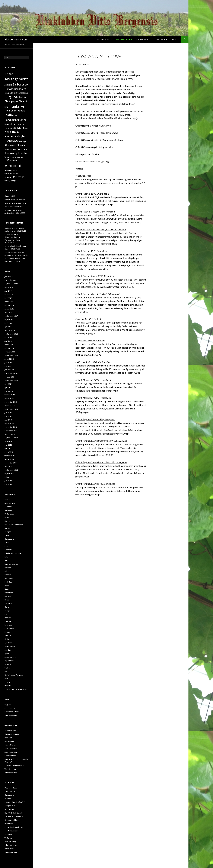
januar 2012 (9, 459)
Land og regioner (11, 564)
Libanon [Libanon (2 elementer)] (8, 124)
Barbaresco (9, 514)
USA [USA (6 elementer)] (7, 160)
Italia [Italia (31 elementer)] (9, 115)
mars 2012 (9, 452)
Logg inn (8, 705)
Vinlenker (161, 39)
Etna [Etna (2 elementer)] (6, 107)
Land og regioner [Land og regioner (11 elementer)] (15, 120)
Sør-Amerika (10, 646)
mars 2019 (9, 294)
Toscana (8, 664)
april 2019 (8, 291)
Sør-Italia (8, 650)
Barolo (7, 517)
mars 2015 (9, 366)
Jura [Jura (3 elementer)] (15, 116)
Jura (6, 560)
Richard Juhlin (10, 756)
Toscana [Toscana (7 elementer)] (9, 153)
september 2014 (11, 380)
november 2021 (11, 280)
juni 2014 (8, 384)
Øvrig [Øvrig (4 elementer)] (7, 180)
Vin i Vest (8, 834)
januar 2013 (9, 423)
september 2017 (11, 316)
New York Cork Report (13, 813)
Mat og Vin (9, 578)
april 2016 (8, 341)
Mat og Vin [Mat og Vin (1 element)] (8, 128)
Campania (8, 532)
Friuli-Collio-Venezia (13, 553)
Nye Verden (9, 596)
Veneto (7, 682)
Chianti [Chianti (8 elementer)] (23, 101)
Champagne (9, 539)
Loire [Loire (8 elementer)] (14, 124)
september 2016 (11, 334)
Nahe (7, 589)
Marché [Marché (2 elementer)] (21, 124)
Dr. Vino (8, 799)
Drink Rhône (9, 741)
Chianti (7, 542)
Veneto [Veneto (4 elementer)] (13, 160)
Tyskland (8, 668)
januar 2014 (9, 398)
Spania (7, 653)
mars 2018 (9, 302)
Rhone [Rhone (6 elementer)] (8, 145)
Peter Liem (9, 824)
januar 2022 (9, 277)
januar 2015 (9, 370)
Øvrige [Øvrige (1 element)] (13, 181)
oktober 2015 (10, 352)
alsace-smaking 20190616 (15, 207)
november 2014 (11, 373)
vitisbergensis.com (16, 39)
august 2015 (9, 359)
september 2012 (11, 438)
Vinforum (8, 838)
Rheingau (8, 625)
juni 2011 (8, 481)
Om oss (174, 39)
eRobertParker (10, 745)
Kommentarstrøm (12, 712)
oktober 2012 (10, 434)
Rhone (7, 632)
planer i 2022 (10, 196)
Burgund (8, 528)
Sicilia (7, 639)
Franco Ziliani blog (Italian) (15, 802)
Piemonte (8, 618)
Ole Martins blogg (12, 820)
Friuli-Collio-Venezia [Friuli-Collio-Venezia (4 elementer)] (15, 111)
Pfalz (6, 614)
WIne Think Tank (11, 852)
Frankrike (8, 550)
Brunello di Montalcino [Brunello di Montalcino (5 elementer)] (16, 93)
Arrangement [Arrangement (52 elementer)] (16, 79)
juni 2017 (8, 323)
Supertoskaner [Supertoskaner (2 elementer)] (11, 149)
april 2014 (8, 388)
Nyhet (7, 600)
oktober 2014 (10, 377)
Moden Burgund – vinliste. (15, 200)
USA (6, 679)
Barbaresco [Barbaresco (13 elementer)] (20, 84)
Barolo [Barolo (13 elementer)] (9, 89)
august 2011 (9, 474)
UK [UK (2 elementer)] (27, 153)
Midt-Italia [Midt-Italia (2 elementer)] (17, 128)
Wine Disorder (10, 849)
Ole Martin (9, 259)
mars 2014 (9, 391)
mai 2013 (8, 416)
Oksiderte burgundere (14, 816)
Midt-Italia (9, 582)
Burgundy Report (11, 788)
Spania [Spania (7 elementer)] (21, 145)
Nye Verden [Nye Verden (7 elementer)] (11, 136)
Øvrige (7, 611)
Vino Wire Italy (10, 842)
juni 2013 (8, 413)
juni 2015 (8, 363)
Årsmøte (8, 507)
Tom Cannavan (10, 769)
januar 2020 (9, 287)
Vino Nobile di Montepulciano (16, 689)
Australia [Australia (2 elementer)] (8, 85)
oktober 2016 (10, 330)
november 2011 (11, 463)
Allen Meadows (11, 730)
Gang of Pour (10, 806)
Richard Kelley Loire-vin (14, 827)
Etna (6, 546)
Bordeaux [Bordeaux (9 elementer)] (20, 89)
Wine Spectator (11, 773)
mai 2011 (8, 484)
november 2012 (11, 431)
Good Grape (9, 809)
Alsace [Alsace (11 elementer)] (9, 74)
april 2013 (8, 420)
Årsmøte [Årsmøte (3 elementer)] (9, 177)
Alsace (7, 500)
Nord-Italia (9, 593)
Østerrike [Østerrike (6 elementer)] (19, 177)
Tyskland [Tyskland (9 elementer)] (20, 153)
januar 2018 (9, 309)
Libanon (8, 568)
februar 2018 (10, 305)
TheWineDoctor (11, 831)
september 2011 (11, 470)
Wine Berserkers (11, 845)
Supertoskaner (10, 657)
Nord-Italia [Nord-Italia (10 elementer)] (12, 132)
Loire (7, 571)
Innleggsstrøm (10, 708)
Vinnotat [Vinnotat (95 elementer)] (13, 165)
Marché (8, 575)
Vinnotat (8, 686)
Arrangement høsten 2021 (15, 203)
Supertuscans (10, 661)
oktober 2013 (10, 405)
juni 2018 (8, 298)
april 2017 (8, 327)
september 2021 (11, 284)
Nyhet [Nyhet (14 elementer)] (22, 136)
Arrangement (104, 39)
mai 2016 (8, 337)
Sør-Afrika (9, 643)
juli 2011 (8, 477)
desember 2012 (11, 427)
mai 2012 (8, 445)
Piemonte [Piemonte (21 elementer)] (12, 141)
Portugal (8, 621)
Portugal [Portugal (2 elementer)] (23, 142)
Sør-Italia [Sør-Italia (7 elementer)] (22, 149)
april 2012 (8, 448)
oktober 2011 (10, 466)
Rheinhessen (10, 628)
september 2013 (11, 409)
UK (6, 671)
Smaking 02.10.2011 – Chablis (16, 255)
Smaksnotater (123, 39)
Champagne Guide (12, 734)
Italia (6, 557)
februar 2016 (10, 348)
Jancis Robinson (11, 748)
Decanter (8, 738)
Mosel (7, 585)
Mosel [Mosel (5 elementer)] (25, 128)
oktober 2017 (10, 312)
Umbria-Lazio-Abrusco (14, 675)
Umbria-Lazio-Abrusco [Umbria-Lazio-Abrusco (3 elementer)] (15, 157)
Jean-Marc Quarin (12, 752)
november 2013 (11, 402)
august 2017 (9, 320)
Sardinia (8, 636)
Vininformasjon (143, 39)
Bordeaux (8, 521)
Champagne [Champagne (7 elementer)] (11, 101)
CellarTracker (10, 791)
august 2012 (9, 441)
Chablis (7, 535)
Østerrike (8, 603)
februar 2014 (10, 395)
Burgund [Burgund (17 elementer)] (11, 97)
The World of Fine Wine (14, 765)
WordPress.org (11, 715)
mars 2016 (9, 345)
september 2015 (11, 355)
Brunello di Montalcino (14, 525)
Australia (8, 510)
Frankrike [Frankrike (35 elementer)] (16, 106)
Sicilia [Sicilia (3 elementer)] (15, 145)
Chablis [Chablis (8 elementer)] (22, 97)
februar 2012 (10, 456)
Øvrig (7, 607)
